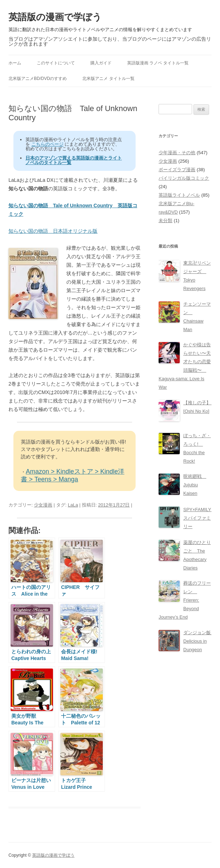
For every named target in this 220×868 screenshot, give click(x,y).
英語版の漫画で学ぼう (55, 17)
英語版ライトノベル (179, 195)
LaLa (73, 505)
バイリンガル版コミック (184, 178)
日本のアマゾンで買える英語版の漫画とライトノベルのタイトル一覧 (74, 160)
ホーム (15, 63)
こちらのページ (47, 144)
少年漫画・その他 (177, 153)
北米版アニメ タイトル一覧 (108, 79)
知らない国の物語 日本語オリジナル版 (53, 231)
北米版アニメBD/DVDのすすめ (38, 79)
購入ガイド (101, 63)
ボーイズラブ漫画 (177, 170)
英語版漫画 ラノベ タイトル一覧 (158, 63)
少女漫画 (43, 505)
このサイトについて (56, 63)
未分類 (165, 221)
